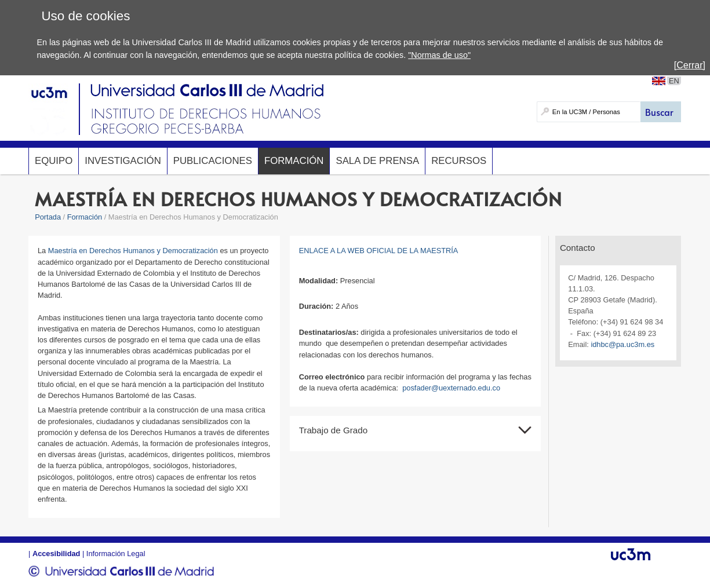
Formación (294, 161)
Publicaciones (213, 161)
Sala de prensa (377, 161)
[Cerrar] (690, 65)
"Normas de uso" (439, 55)
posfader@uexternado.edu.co (451, 388)
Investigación (123, 161)
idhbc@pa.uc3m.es (622, 344)
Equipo (54, 161)
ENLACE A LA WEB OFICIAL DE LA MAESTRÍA (379, 251)
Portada (48, 217)
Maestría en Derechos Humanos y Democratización (133, 251)
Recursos (459, 161)
